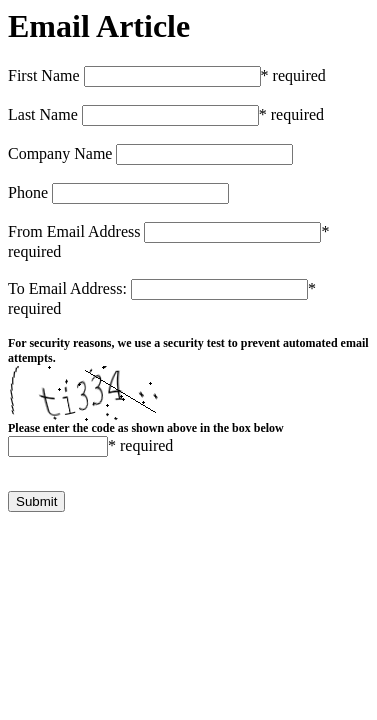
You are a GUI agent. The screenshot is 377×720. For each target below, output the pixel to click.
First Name (44, 75)
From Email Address (74, 231)
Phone (28, 192)
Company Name (60, 153)
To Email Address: (67, 288)
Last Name (43, 114)
